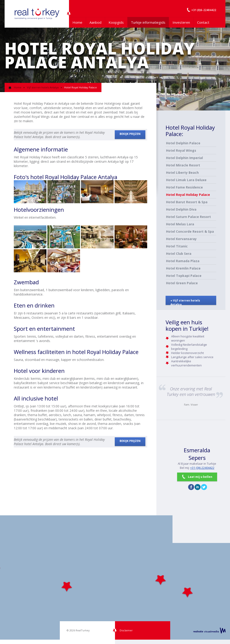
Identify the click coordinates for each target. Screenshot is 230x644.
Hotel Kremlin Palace (183, 268)
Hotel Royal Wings (181, 150)
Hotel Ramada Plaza (183, 261)
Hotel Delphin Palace (183, 143)
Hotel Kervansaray (181, 239)
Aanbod (95, 22)
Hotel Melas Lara (180, 224)
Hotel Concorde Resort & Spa (190, 231)
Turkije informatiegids (148, 22)
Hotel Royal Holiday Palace (188, 195)
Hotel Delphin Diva (181, 209)
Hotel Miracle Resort (183, 165)
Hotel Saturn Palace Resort (188, 217)
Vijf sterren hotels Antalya (43, 87)
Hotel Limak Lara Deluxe (186, 180)
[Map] (115, 577)
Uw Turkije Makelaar (37, 14)
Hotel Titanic (177, 246)
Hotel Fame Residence (184, 187)
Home (77, 22)
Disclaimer (126, 630)
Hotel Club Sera (179, 254)
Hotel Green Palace (182, 283)
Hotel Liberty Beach (182, 173)
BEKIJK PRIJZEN (130, 134)
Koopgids (116, 22)
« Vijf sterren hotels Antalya (185, 302)
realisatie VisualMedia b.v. (209, 630)
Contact (203, 22)
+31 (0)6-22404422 (202, 468)
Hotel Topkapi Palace (184, 276)
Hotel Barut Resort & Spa (187, 202)
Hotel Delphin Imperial (184, 158)
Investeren (181, 22)
